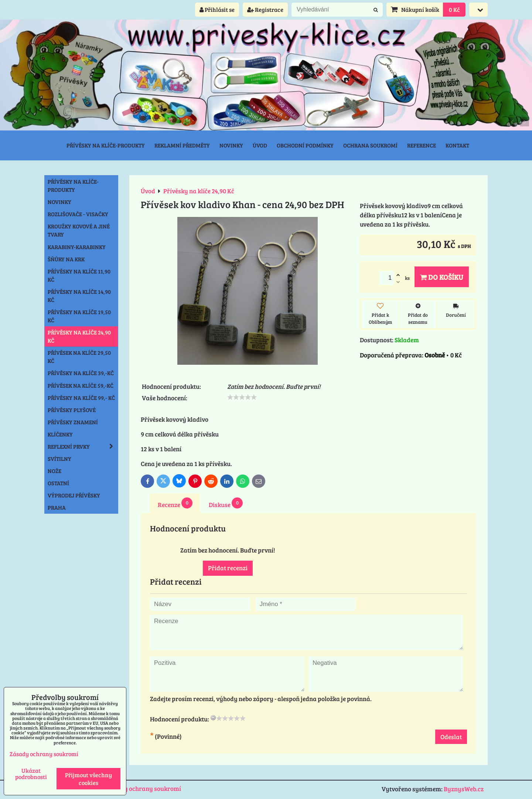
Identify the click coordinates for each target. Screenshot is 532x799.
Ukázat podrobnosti (31, 773)
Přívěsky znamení (73, 422)
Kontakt (457, 145)
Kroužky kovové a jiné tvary (79, 230)
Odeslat (451, 737)
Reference (422, 145)
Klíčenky (60, 434)
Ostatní (58, 483)
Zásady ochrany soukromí (144, 788)
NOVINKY (59, 202)
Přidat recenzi (228, 568)
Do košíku (442, 277)
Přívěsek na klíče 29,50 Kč (79, 357)
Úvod (260, 145)
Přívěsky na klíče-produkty (106, 145)
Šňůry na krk (66, 259)
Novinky (231, 145)
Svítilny (59, 459)
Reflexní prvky (83, 446)
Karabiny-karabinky (77, 247)
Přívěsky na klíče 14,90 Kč (79, 296)
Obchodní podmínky (305, 145)
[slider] (242, 397)
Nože (54, 471)
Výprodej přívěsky (74, 495)
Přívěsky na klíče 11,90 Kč (79, 275)
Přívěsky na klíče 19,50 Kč (79, 316)
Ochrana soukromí (370, 145)
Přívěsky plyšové (72, 410)
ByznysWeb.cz (464, 789)
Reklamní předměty (182, 145)
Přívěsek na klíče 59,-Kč (81, 385)
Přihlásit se (217, 9)
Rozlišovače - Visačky (78, 214)
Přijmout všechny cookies (88, 779)
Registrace (265, 9)
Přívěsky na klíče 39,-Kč (81, 373)
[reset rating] (213, 718)
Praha (57, 507)
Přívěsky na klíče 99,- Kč (81, 398)
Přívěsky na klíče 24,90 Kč (79, 336)
